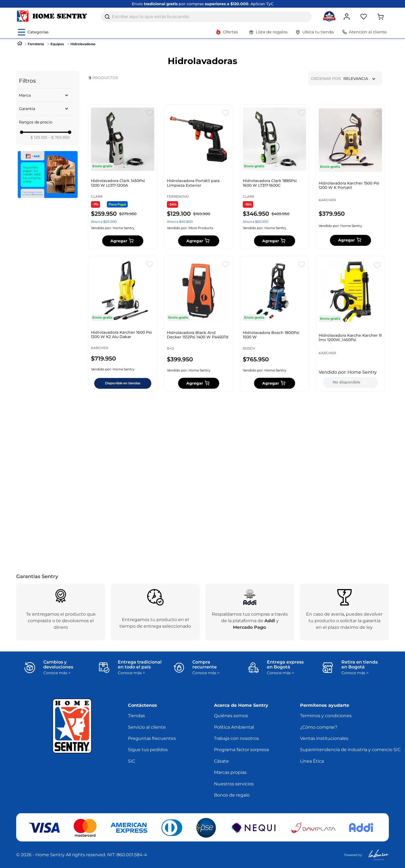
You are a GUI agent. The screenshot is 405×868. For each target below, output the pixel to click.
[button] (46, 95)
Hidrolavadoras (83, 44)
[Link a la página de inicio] (20, 44)
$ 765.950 (59, 137)
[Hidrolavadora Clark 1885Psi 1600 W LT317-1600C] (274, 189)
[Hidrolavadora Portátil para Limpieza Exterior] (199, 189)
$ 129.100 (39, 137)
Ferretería (36, 44)
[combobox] (206, 17)
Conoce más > (57, 673)
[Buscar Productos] (107, 17)
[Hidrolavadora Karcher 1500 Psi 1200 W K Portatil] (350, 189)
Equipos (57, 44)
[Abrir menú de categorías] (33, 32)
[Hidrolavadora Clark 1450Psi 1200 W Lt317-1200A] (123, 189)
